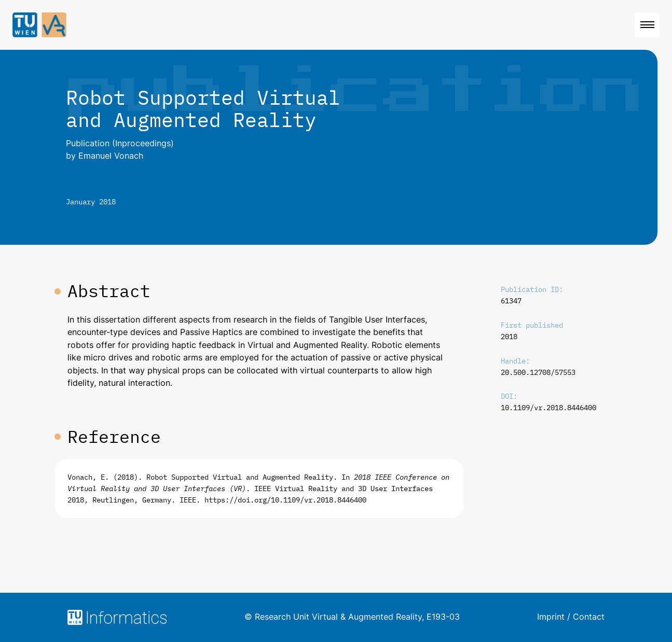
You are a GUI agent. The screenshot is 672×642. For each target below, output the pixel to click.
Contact (589, 617)
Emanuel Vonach (111, 156)
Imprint (551, 617)
